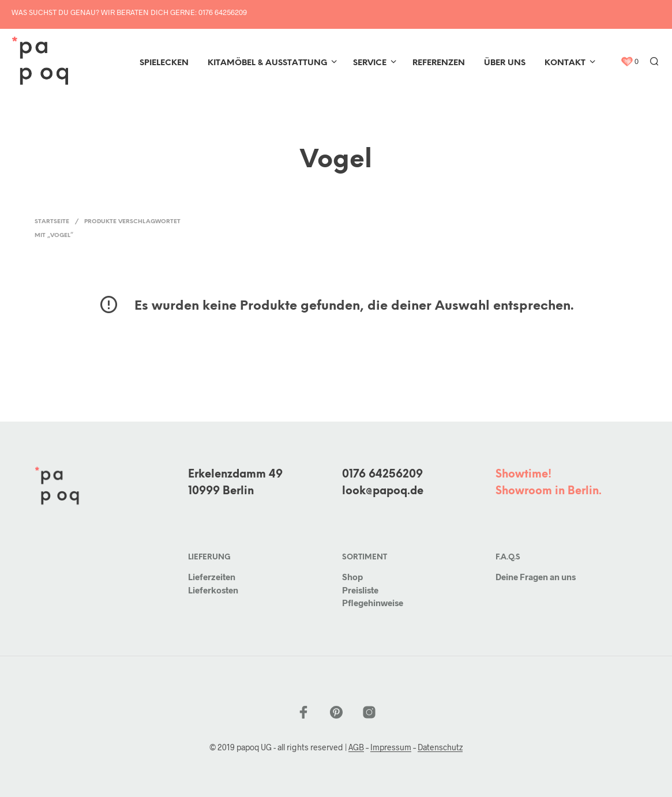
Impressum (391, 747)
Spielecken (164, 63)
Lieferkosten (213, 590)
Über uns (505, 63)
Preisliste (360, 590)
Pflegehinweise (373, 603)
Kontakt (565, 63)
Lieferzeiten (212, 577)
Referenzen (439, 63)
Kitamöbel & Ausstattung (267, 63)
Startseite (52, 222)
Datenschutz (440, 747)
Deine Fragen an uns (536, 577)
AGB (356, 747)
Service (370, 63)
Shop (352, 577)
